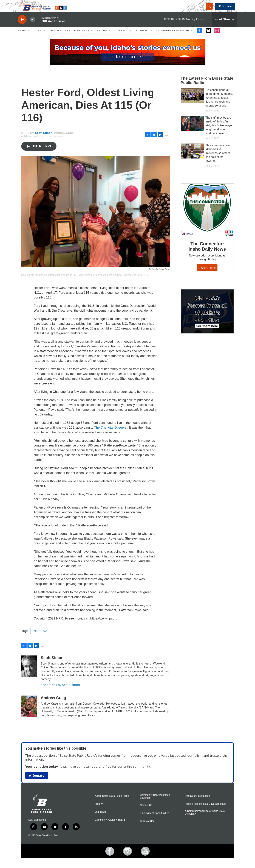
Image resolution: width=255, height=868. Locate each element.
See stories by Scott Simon (60, 691)
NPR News (41, 637)
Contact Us (146, 811)
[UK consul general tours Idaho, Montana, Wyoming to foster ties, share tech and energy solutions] (192, 102)
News (22, 37)
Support (142, 37)
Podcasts (82, 37)
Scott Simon (44, 139)
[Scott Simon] (29, 672)
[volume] (33, 26)
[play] (22, 26)
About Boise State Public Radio (112, 802)
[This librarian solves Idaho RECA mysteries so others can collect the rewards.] (192, 157)
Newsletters (60, 37)
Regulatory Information (197, 802)
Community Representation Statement (155, 803)
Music (38, 37)
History (99, 810)
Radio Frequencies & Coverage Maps (206, 810)
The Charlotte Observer (111, 434)
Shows (102, 37)
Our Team (100, 818)
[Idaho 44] (207, 318)
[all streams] (225, 26)
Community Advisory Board (110, 826)
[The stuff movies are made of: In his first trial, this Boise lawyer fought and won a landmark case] (192, 130)
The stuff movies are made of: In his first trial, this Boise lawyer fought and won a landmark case (219, 132)
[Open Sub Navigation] (29, 37)
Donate (228, 9)
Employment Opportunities (155, 819)
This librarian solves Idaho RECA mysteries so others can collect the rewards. (218, 159)
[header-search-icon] (210, 9)
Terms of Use (147, 827)
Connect (121, 37)
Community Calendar (173, 37)
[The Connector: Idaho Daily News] (207, 216)
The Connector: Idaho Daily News (207, 253)
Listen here (207, 274)
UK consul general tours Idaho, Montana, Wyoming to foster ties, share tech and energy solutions (219, 104)
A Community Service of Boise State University (205, 819)
